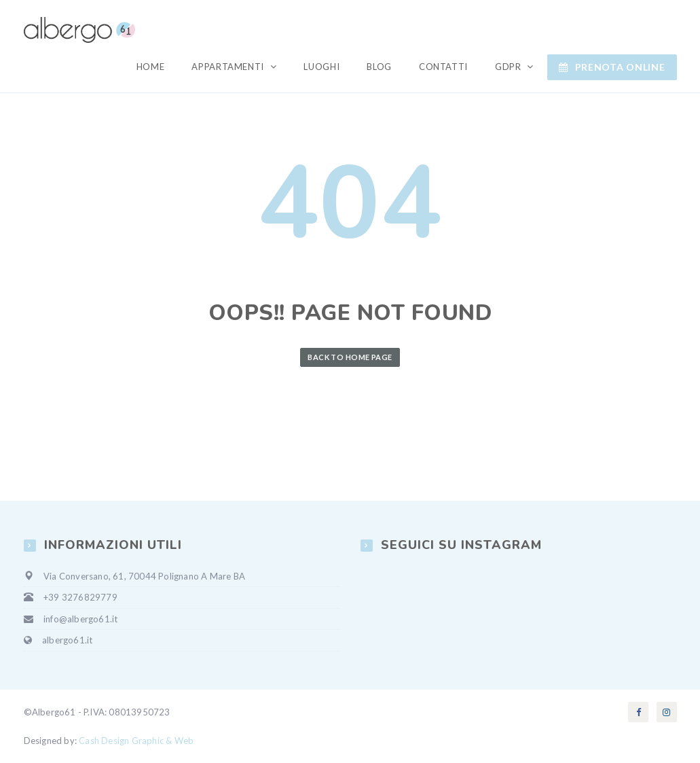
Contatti (443, 67)
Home (151, 67)
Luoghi (321, 67)
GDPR (509, 67)
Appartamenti (229, 67)
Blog (379, 67)
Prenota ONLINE (612, 67)
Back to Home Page (350, 357)
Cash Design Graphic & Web (136, 741)
